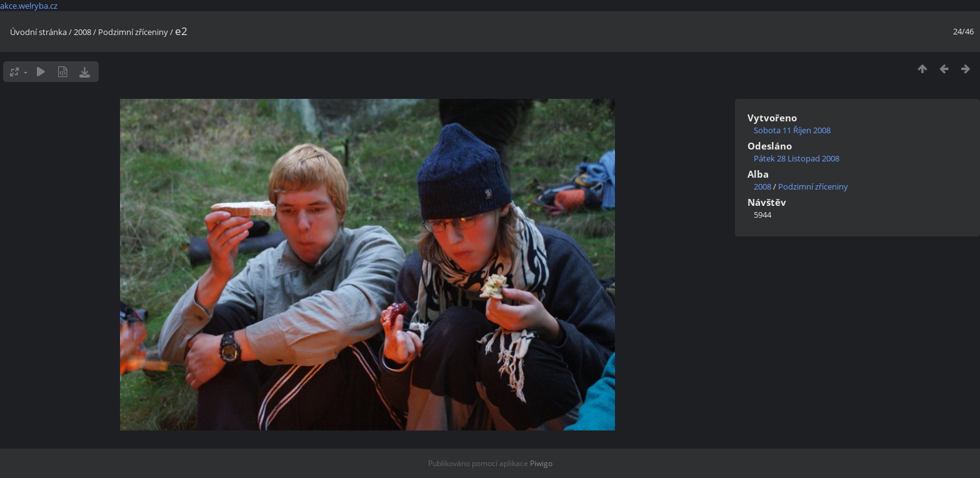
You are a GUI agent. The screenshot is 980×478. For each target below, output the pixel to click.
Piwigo (541, 463)
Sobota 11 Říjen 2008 (792, 130)
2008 (82, 32)
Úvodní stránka (38, 32)
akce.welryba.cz (29, 6)
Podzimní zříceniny (133, 32)
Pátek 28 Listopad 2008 (797, 158)
